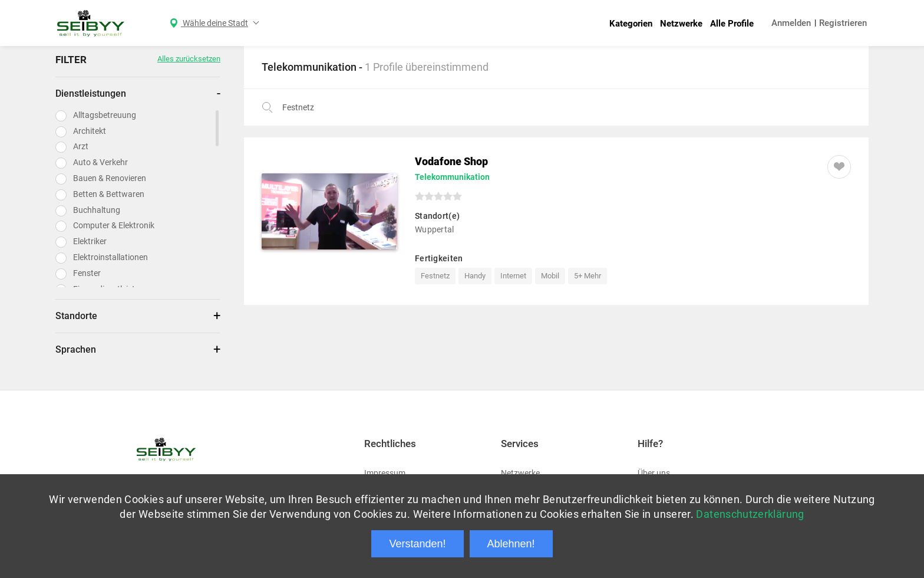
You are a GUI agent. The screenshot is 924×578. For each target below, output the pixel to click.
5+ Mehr (588, 276)
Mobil (550, 276)
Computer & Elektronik (114, 225)
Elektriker (90, 241)
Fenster (87, 273)
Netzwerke (681, 24)
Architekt (90, 131)
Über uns (654, 473)
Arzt (81, 146)
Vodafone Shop (451, 161)
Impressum (385, 473)
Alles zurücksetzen (189, 59)
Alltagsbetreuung (105, 115)
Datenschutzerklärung (750, 514)
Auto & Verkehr (100, 162)
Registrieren (843, 23)
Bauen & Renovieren (110, 178)
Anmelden (791, 23)
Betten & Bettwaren (109, 194)
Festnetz (435, 276)
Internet (513, 276)
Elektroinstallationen (110, 257)
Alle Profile (732, 24)
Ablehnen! (511, 544)
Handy (475, 276)
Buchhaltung (97, 210)
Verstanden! (417, 544)
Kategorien (631, 24)
